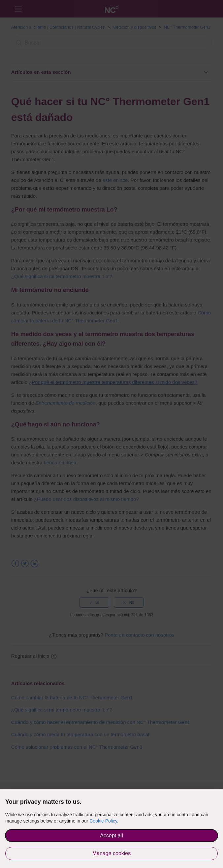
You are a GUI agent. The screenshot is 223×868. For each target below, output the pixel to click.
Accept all (111, 836)
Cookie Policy (103, 821)
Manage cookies (112, 853)
